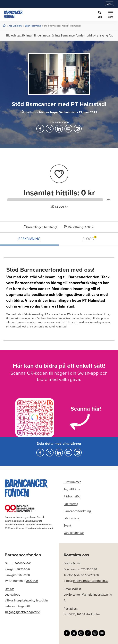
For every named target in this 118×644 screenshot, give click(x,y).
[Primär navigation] (110, 14)
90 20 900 (32, 581)
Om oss (9, 589)
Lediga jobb (13, 594)
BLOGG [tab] (89, 238)
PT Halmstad (14, 326)
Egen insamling (33, 26)
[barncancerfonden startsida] (13, 14)
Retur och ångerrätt (17, 606)
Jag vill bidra (15, 26)
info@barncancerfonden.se (91, 581)
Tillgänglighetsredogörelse (22, 612)
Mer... (110, 4)
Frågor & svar (72, 563)
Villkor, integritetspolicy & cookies (27, 600)
